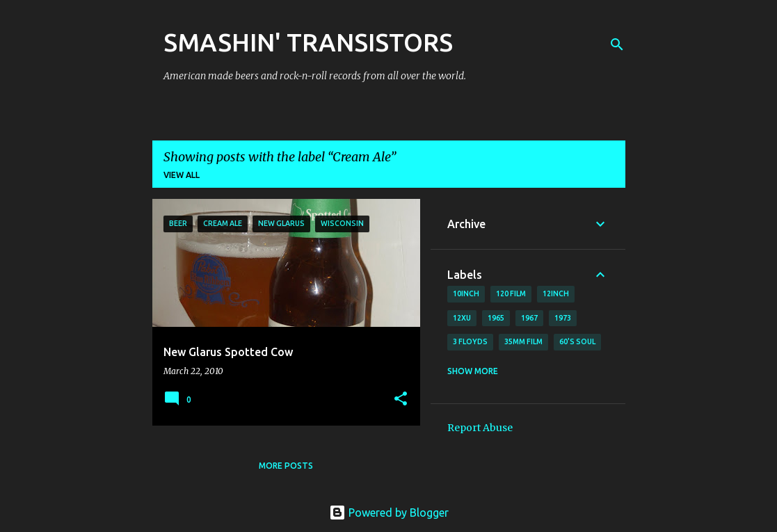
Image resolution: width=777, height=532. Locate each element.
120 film (511, 293)
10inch (466, 293)
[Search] (617, 45)
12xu (462, 318)
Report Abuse (480, 428)
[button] (401, 400)
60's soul (577, 341)
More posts (286, 466)
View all (182, 175)
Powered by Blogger (389, 513)
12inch (556, 293)
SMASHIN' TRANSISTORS (308, 42)
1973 (563, 318)
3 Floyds (470, 341)
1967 (529, 318)
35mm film (523, 341)
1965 (496, 318)
